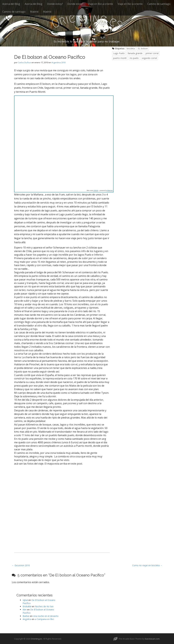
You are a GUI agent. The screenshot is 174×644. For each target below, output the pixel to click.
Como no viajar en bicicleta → (147, 565)
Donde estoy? (55, 4)
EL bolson (143, 48)
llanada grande (135, 53)
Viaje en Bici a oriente (101, 4)
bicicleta (131, 48)
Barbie (26, 616)
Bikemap (110, 190)
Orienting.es (36, 639)
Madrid (34, 12)
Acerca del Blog (11, 4)
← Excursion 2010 (21, 565)
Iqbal (25, 600)
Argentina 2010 (59, 62)
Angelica (27, 619)
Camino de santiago (159, 4)
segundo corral (149, 58)
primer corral (152, 53)
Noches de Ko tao (44, 606)
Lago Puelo (119, 53)
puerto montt (120, 58)
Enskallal (27, 606)
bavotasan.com (152, 639)
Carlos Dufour (24, 62)
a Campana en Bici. (45, 619)
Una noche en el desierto (46, 616)
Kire (25, 610)
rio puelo (134, 58)
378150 (96, 190)
